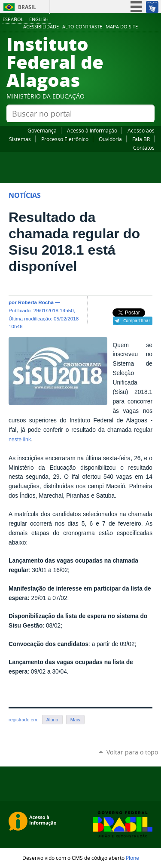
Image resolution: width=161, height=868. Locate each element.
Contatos (144, 148)
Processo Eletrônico (65, 139)
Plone (132, 858)
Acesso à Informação (92, 130)
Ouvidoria (110, 139)
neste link (20, 440)
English (39, 19)
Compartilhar (137, 320)
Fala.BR (141, 139)
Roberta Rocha (36, 302)
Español (13, 19)
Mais (75, 720)
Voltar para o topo (132, 752)
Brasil (27, 7)
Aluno (52, 720)
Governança (42, 130)
